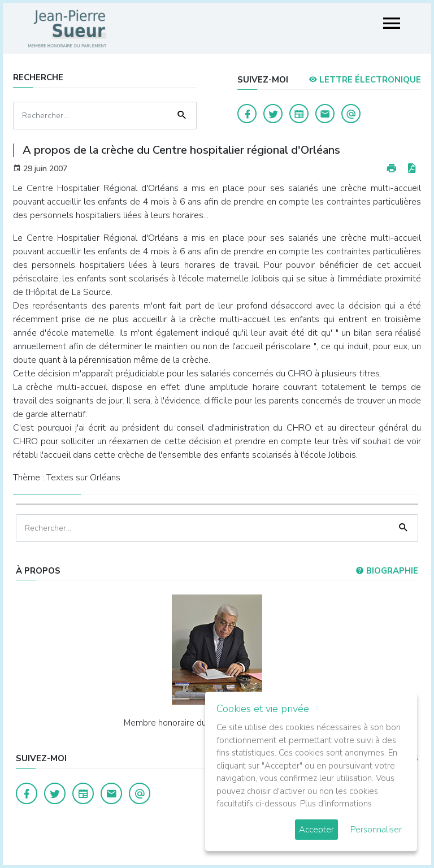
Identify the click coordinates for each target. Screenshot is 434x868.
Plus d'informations (336, 804)
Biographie (387, 571)
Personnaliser (376, 830)
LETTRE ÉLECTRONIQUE (365, 80)
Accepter (316, 830)
